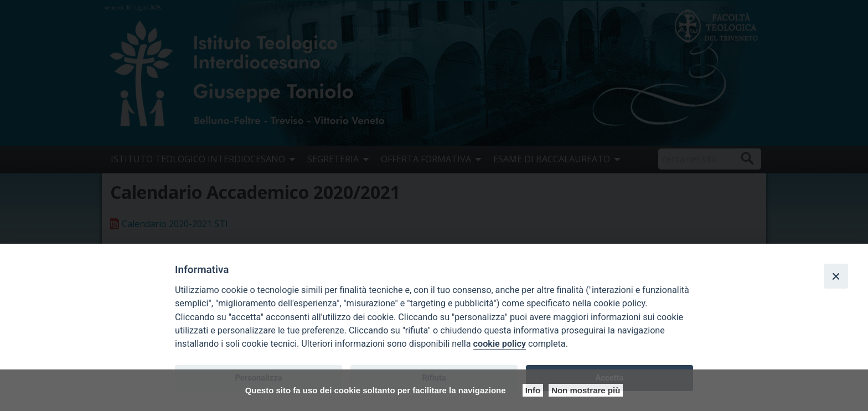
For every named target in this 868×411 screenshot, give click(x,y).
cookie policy (500, 344)
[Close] (836, 276)
